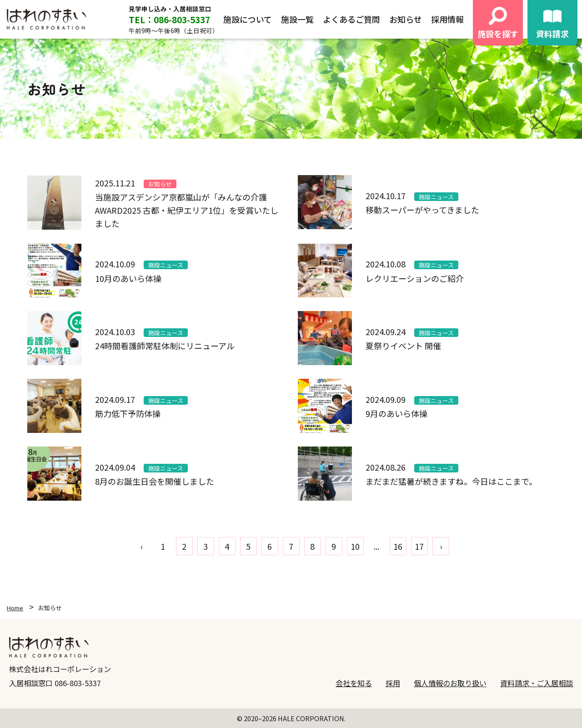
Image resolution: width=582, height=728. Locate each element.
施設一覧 (297, 19)
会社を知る (354, 683)
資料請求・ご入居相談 (537, 683)
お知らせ (406, 19)
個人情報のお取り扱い (450, 683)
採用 (393, 683)
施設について (248, 19)
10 (355, 546)
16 (398, 546)
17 (419, 546)
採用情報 (447, 19)
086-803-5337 (78, 683)
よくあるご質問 (351, 19)
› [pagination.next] (441, 546)
